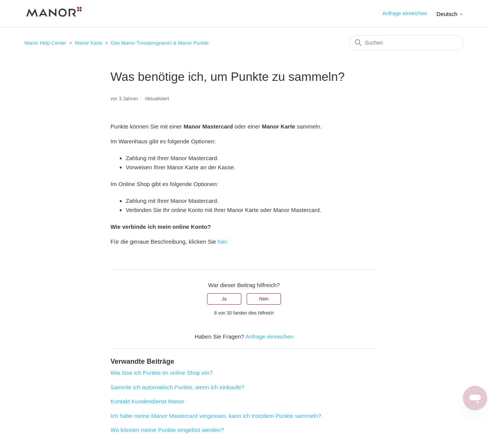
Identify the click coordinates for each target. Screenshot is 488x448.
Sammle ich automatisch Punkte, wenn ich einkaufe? (177, 387)
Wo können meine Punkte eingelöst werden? (167, 430)
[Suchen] (406, 43)
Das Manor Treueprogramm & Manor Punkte (160, 43)
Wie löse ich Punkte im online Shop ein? (162, 373)
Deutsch (450, 14)
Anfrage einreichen (405, 13)
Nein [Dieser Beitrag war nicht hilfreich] (264, 299)
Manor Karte (89, 43)
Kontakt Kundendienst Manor (147, 401)
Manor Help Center (45, 43)
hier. (223, 242)
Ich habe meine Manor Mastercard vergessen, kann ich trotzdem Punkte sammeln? (216, 416)
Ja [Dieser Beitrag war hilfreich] (224, 299)
